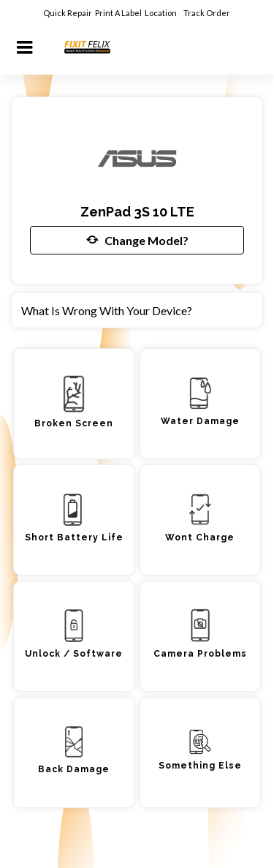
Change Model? (137, 240)
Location (161, 13)
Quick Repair (68, 13)
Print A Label (118, 13)
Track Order (208, 13)
